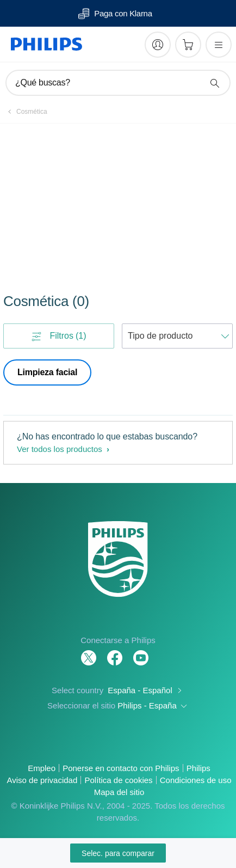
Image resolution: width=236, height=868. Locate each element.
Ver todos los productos (61, 449)
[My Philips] (158, 45)
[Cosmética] (25, 112)
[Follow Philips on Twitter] (89, 652)
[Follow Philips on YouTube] (141, 652)
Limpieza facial (47, 372)
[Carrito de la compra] (188, 45)
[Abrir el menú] (219, 45)
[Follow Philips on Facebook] (115, 652)
